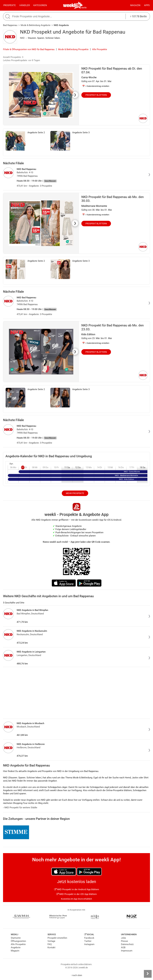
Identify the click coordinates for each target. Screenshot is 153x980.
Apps (147, 5)
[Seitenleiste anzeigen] (148, 974)
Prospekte (10, 5)
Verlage (51, 941)
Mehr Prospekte (75, 493)
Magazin (135, 5)
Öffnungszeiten (18, 941)
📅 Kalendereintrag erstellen (96, 86)
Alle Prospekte (100, 49)
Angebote (16, 947)
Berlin (84, 8)
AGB (123, 947)
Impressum (127, 951)
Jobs (123, 938)
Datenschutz (127, 944)
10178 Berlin (139, 16)
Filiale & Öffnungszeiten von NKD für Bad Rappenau (29, 49)
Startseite (16, 938)
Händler (25, 5)
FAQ (50, 944)
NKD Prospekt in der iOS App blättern (76, 894)
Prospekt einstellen (57, 938)
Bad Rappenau (10, 25)
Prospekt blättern (96, 95)
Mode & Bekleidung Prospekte (73, 49)
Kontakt (51, 947)
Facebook (89, 938)
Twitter (88, 941)
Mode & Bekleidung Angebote (36, 25)
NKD (22, 38)
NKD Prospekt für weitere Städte (20, 808)
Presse (124, 941)
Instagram (89, 944)
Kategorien (40, 5)
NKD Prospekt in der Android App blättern (77, 889)
